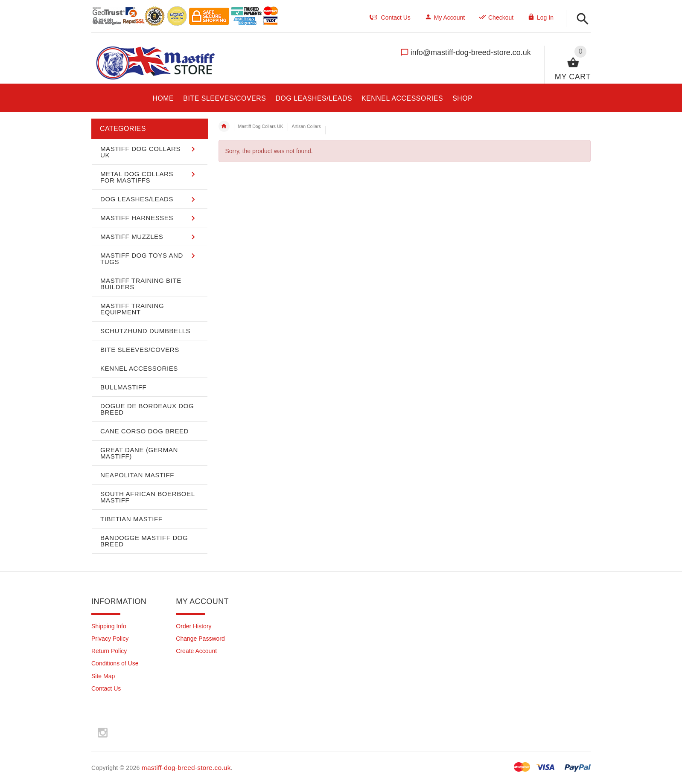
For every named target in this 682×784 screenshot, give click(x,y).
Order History (194, 626)
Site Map (103, 676)
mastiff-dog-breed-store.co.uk (186, 768)
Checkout (496, 17)
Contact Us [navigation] (390, 17)
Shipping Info (109, 626)
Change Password (200, 639)
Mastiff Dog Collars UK (261, 126)
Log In (541, 17)
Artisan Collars (306, 126)
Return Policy (109, 651)
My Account (445, 17)
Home (224, 126)
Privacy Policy (110, 639)
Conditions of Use (115, 663)
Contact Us (106, 688)
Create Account (196, 651)
